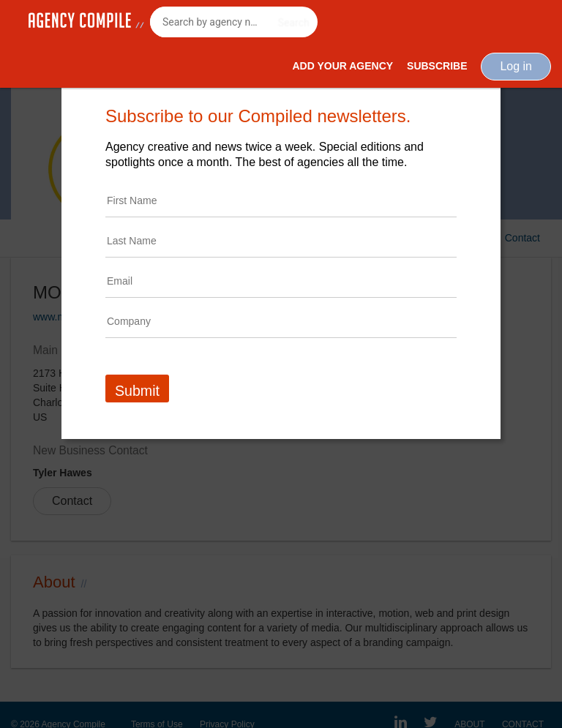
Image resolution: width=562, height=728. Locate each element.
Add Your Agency (342, 66)
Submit (137, 391)
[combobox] (234, 22)
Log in (516, 66)
